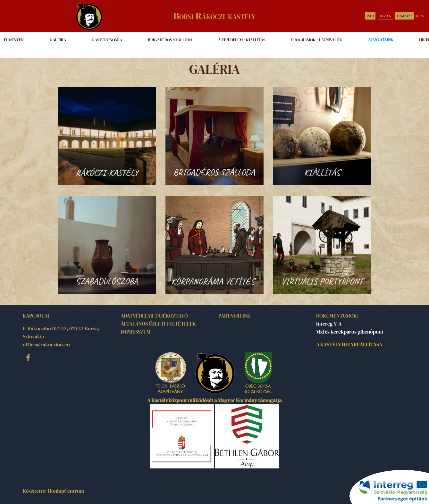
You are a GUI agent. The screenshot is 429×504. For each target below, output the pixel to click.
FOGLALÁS (405, 16)
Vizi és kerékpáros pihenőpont (350, 332)
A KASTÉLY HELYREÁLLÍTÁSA (349, 344)
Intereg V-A (329, 324)
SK (423, 16)
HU (417, 16)
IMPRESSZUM (136, 332)
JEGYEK (385, 16)
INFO (370, 16)
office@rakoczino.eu (46, 344)
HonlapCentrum (66, 491)
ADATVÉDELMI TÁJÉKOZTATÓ (154, 316)
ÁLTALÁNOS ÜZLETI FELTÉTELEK (158, 324)
